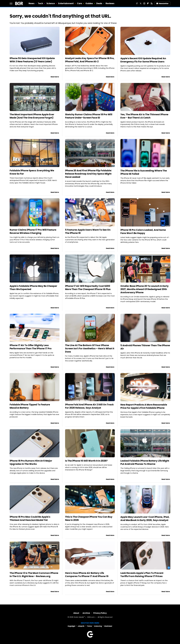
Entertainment (66, 3)
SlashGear (108, 626)
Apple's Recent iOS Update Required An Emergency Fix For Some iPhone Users (143, 60)
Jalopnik (81, 626)
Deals (99, 3)
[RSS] (152, 3)
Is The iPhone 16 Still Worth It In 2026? (86, 461)
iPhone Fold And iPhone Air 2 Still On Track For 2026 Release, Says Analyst (89, 406)
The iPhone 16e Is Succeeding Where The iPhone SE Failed (144, 172)
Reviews (110, 3)
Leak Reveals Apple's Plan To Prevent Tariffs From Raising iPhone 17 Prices (142, 575)
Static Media (79, 617)
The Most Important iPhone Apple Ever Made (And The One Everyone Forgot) (32, 116)
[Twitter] (141, 3)
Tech (40, 3)
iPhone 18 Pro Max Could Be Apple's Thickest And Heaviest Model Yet (30, 518)
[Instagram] (144, 3)
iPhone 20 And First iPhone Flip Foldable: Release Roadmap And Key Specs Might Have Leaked (88, 174)
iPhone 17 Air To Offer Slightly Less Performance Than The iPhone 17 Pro (31, 347)
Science (51, 3)
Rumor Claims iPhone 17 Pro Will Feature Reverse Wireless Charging (33, 231)
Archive (86, 613)
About (76, 613)
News (32, 3)
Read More (55, 77)
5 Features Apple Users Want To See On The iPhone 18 (88, 231)
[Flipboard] (148, 3)
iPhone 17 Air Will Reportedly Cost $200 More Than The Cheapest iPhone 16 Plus (88, 288)
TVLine (89, 626)
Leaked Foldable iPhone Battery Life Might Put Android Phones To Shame (145, 462)
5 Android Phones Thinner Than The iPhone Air (145, 347)
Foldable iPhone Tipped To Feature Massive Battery (30, 406)
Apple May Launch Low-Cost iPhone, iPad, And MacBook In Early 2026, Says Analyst (145, 519)
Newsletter (162, 4)
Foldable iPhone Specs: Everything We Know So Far (32, 172)
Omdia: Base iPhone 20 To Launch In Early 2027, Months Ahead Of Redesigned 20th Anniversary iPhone (145, 289)
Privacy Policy (100, 613)
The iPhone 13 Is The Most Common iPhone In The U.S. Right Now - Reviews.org (34, 575)
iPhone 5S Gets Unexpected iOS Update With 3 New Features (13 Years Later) (32, 60)
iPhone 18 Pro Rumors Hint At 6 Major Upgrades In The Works (31, 462)
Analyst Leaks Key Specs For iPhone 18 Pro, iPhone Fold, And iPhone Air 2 (90, 60)
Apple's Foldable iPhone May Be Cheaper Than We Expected (33, 288)
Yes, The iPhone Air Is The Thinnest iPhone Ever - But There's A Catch (144, 116)
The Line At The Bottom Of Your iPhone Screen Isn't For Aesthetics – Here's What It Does (90, 348)
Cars (80, 3)
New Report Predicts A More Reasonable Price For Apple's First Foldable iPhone (144, 406)
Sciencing (98, 626)
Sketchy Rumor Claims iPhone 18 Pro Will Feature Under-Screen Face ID (89, 116)
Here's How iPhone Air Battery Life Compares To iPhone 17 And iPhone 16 (87, 575)
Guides (89, 3)
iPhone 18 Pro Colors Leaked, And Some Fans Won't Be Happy (143, 232)
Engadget (71, 626)
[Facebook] (137, 3)
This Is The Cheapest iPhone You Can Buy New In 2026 (89, 518)
